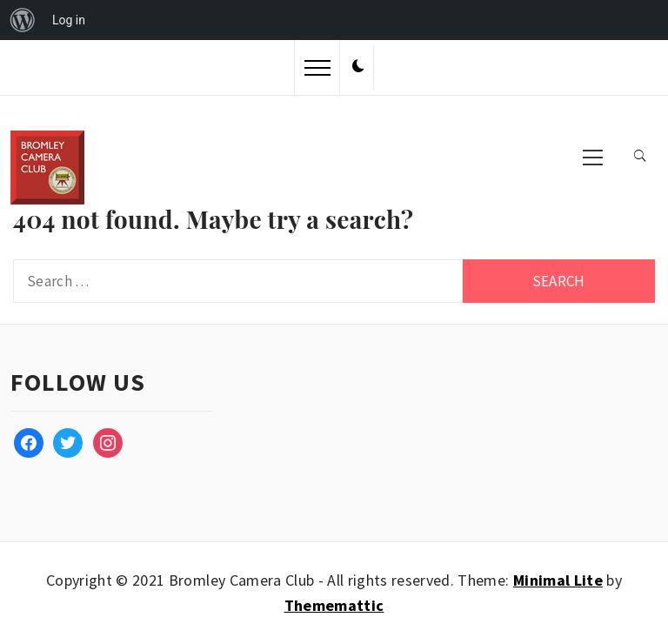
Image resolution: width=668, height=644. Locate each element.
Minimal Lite (558, 580)
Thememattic (334, 605)
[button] (358, 67)
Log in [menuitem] (69, 20)
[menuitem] (23, 20)
